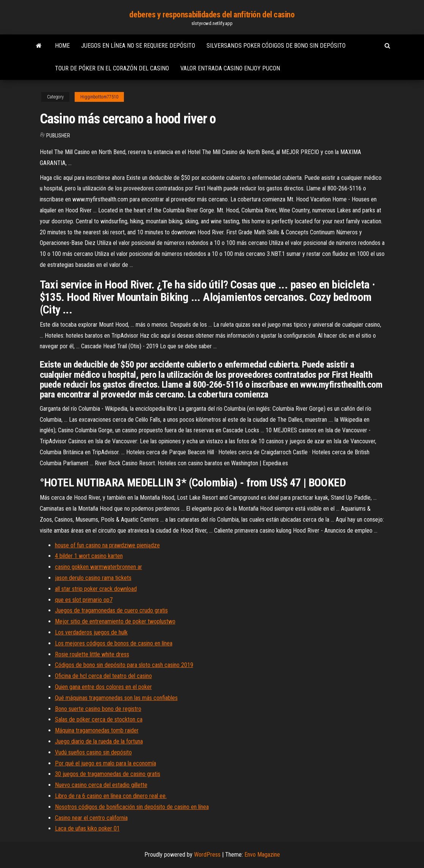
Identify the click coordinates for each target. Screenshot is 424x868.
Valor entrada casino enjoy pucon (230, 68)
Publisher (58, 136)
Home (62, 46)
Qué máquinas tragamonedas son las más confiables (116, 698)
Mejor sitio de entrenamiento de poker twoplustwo (115, 621)
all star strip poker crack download (96, 589)
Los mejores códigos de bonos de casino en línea (114, 643)
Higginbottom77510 (99, 97)
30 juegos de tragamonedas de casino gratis (108, 774)
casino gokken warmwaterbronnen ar (99, 567)
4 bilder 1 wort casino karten (89, 556)
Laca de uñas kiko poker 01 (87, 828)
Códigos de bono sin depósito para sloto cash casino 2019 (124, 665)
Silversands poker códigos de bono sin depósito (276, 46)
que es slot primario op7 (84, 600)
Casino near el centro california (91, 818)
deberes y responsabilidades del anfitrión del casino (212, 15)
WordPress (207, 855)
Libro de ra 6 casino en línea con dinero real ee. (111, 796)
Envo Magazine (262, 855)
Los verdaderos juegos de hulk (91, 632)
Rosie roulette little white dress (92, 654)
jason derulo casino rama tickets (93, 578)
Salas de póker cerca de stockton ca (99, 719)
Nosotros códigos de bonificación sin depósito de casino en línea (132, 807)
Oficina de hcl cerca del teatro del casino (103, 676)
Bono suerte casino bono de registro (98, 709)
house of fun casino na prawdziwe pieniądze (107, 545)
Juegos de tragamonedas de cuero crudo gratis (111, 610)
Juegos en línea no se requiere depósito (138, 46)
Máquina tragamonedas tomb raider (97, 730)
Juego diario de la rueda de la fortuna (99, 741)
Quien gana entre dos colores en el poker (103, 687)
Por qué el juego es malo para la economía (106, 763)
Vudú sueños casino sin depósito (93, 752)
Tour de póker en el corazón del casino (112, 68)
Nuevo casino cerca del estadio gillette (101, 785)
